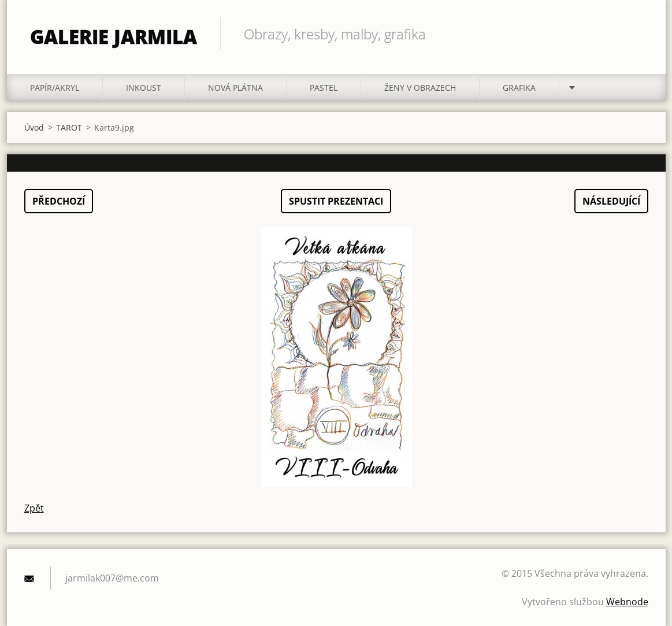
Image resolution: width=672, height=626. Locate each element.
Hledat (636, 34)
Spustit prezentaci (336, 201)
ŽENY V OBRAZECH (420, 88)
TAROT (69, 127)
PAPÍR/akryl (55, 88)
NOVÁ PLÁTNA (235, 88)
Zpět (34, 508)
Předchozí (59, 201)
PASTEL (324, 88)
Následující (611, 201)
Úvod (34, 127)
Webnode (627, 602)
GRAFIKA (519, 88)
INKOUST (144, 88)
